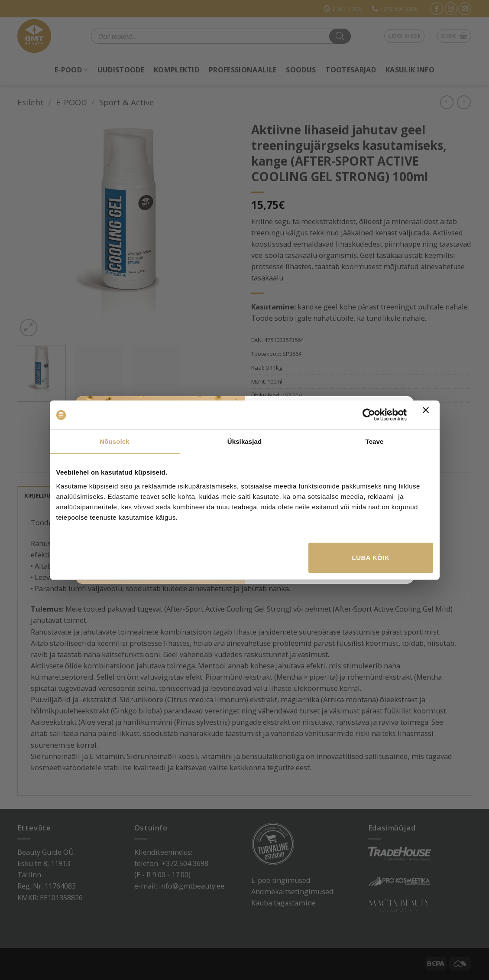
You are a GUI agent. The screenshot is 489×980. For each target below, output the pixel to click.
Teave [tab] (375, 441)
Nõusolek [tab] (114, 441)
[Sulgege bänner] (428, 415)
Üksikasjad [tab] (244, 441)
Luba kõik (371, 558)
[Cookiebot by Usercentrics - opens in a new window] (369, 415)
